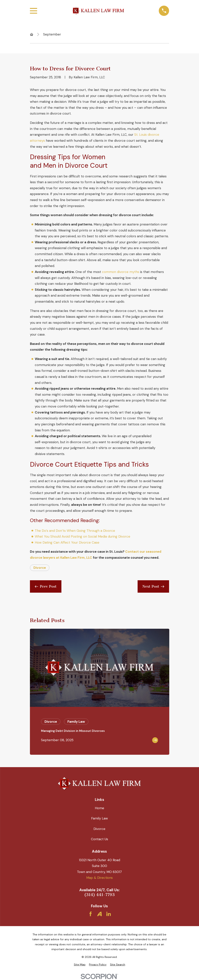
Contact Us (99, 839)
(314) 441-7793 (99, 895)
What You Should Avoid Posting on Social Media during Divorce (82, 536)
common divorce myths (121, 272)
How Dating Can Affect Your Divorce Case (67, 542)
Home (99, 808)
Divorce (40, 568)
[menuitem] (80, 965)
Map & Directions (99, 878)
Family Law (99, 818)
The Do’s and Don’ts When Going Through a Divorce (75, 531)
